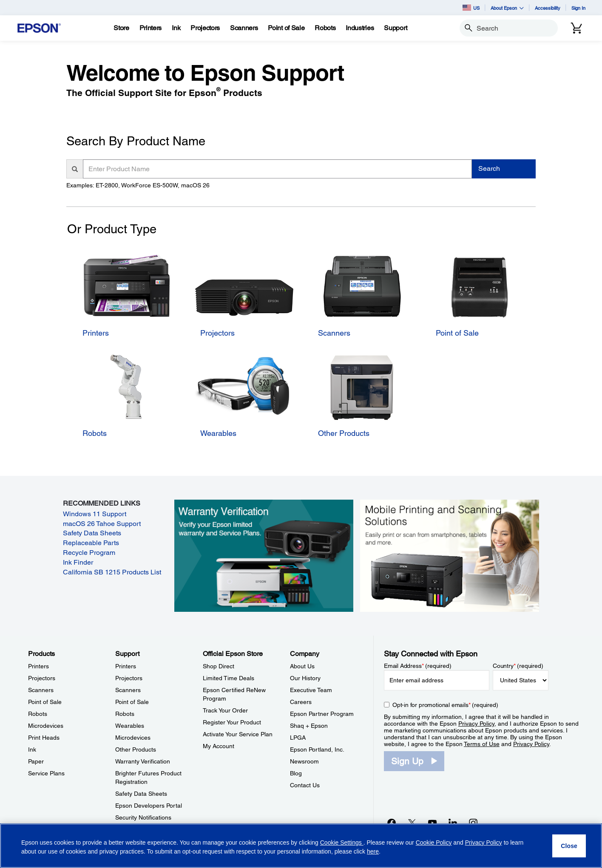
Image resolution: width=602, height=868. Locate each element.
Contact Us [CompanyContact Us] (305, 785)
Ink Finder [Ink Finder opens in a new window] (78, 562)
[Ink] (176, 28)
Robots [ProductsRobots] (38, 714)
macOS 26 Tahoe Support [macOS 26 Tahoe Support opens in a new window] (102, 524)
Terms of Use (482, 744)
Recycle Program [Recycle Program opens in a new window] (89, 553)
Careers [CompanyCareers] (301, 702)
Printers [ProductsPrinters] (38, 666)
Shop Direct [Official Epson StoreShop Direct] (219, 666)
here (373, 851)
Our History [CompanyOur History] (305, 678)
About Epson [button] (507, 8)
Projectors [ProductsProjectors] (42, 678)
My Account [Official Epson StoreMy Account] (219, 746)
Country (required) (518, 666)
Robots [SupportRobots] (125, 714)
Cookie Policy (434, 843)
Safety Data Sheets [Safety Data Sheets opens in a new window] (92, 533)
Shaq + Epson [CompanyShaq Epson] (309, 726)
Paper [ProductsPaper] (36, 761)
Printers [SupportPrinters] (126, 666)
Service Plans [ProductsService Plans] (46, 773)
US (471, 8)
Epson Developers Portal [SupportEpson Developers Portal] (149, 806)
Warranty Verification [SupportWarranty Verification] (143, 761)
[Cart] (576, 28)
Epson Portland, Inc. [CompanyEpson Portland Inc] (317, 749)
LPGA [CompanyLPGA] (298, 738)
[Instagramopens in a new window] (473, 823)
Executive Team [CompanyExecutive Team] (311, 690)
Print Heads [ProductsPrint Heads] (44, 738)
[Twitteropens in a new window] (412, 823)
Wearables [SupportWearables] (130, 726)
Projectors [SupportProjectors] (129, 678)
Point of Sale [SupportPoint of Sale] (132, 702)
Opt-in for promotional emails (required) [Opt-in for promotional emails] (445, 705)
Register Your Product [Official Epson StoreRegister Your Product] (232, 722)
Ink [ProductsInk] (32, 749)
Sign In (578, 8)
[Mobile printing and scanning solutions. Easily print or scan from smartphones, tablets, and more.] (450, 555)
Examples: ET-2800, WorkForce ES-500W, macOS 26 (138, 185)
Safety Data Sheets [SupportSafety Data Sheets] (141, 794)
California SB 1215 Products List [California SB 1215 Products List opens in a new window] (112, 572)
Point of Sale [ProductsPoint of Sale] (45, 702)
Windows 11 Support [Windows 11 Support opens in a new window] (95, 514)
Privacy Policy (476, 724)
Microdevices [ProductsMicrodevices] (46, 726)
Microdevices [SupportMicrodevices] (133, 738)
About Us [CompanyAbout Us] (302, 666)
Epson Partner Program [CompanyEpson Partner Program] (322, 714)
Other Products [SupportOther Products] (136, 749)
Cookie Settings (342, 843)
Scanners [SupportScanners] (128, 690)
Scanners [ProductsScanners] (41, 690)
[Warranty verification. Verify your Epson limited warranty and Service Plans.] (264, 555)
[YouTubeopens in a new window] (432, 823)
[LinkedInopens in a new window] (453, 823)
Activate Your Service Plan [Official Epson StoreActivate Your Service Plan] (238, 734)
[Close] (569, 846)
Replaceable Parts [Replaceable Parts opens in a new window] (91, 543)
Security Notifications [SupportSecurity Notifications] (143, 817)
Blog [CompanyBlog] (296, 773)
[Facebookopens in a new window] (392, 823)
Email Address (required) (418, 666)
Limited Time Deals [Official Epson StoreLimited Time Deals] (229, 678)
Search (489, 168)
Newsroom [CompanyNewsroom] (304, 761)
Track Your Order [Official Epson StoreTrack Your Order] (225, 710)
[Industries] (360, 28)
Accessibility (548, 8)
